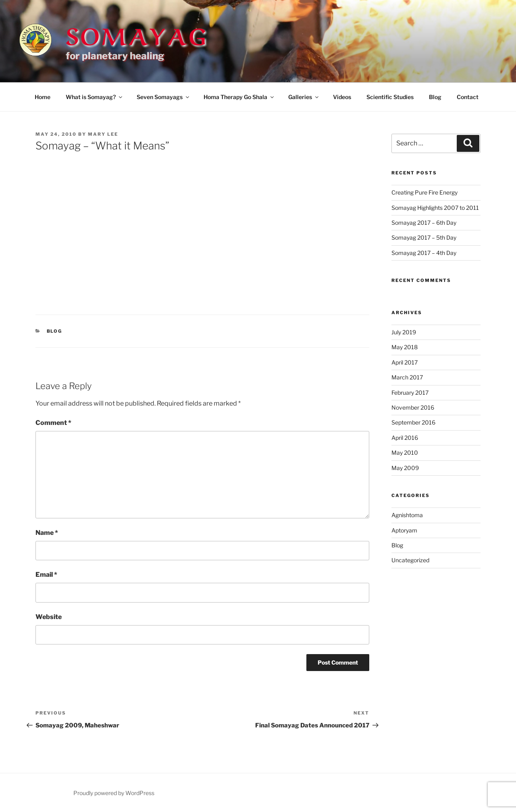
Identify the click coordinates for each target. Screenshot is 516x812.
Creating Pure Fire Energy (424, 192)
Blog (435, 97)
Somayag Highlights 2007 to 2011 (435, 208)
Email (46, 575)
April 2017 (405, 362)
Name (47, 533)
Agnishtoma (407, 515)
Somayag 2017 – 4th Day (424, 253)
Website (49, 617)
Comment (53, 423)
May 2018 (405, 347)
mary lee (103, 134)
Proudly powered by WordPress (114, 793)
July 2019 (404, 332)
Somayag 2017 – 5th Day (424, 237)
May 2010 (405, 453)
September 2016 (413, 422)
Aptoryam (404, 530)
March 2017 (407, 377)
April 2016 (405, 438)
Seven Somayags (163, 97)
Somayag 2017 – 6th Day (424, 223)
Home (43, 97)
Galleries (304, 97)
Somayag (137, 34)
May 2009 (405, 468)
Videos (342, 97)
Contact (468, 97)
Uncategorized (410, 560)
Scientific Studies (390, 97)
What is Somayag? (95, 97)
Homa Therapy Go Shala (239, 97)
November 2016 (413, 407)
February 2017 (410, 393)
